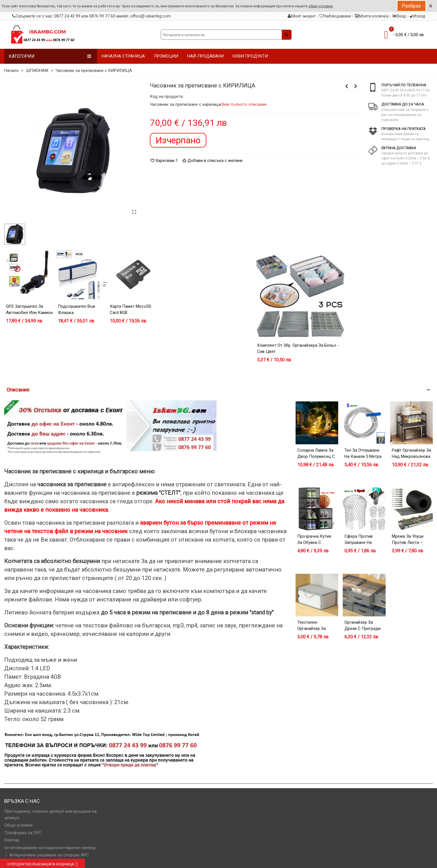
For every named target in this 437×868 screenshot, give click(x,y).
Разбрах (411, 6)
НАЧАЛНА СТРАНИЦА (123, 56)
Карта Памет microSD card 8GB (131, 310)
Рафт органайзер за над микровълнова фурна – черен (411, 457)
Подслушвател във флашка (77, 310)
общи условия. (321, 6)
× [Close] (431, 6)
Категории (50, 56)
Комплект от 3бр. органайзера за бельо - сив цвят (298, 349)
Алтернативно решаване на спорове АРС (47, 855)
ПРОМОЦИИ (166, 56)
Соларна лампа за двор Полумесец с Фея (316, 457)
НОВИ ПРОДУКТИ (250, 56)
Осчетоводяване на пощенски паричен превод (50, 848)
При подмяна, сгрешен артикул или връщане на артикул (50, 815)
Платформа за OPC (23, 833)
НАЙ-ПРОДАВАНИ (205, 56)
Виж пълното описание (244, 104)
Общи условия (18, 825)
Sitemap (12, 840)
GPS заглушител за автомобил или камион (29, 310)
